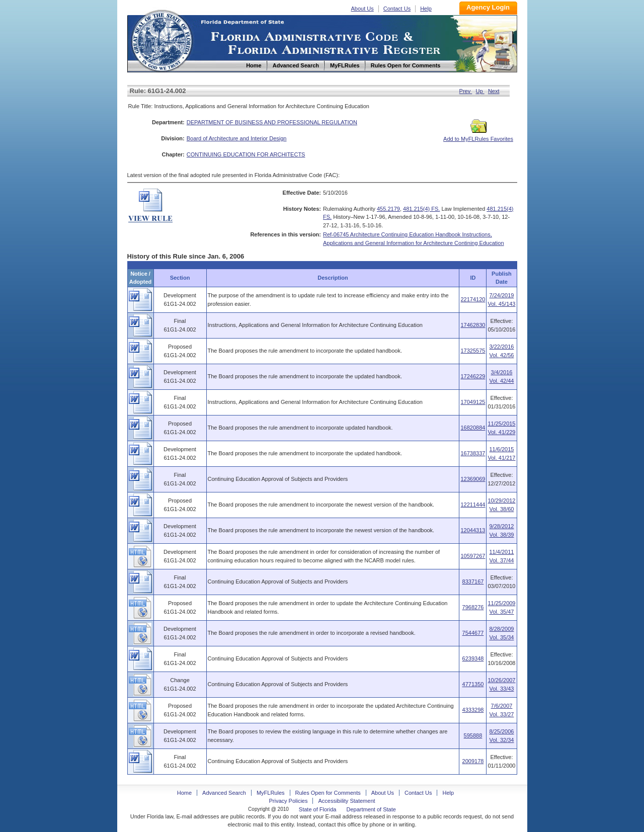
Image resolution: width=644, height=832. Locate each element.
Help (426, 9)
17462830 (473, 325)
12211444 (473, 505)
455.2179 (388, 209)
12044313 (473, 530)
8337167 (473, 581)
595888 (473, 735)
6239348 (473, 658)
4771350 (473, 684)
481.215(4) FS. (421, 209)
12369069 (473, 479)
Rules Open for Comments (328, 793)
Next (494, 91)
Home (162, 39)
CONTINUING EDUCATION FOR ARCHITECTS (246, 154)
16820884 (473, 428)
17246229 (473, 376)
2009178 (473, 761)
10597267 (473, 556)
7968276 (473, 607)
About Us (363, 9)
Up (480, 91)
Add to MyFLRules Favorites (478, 136)
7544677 (473, 633)
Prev (466, 91)
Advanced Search (224, 793)
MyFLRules (271, 793)
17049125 (473, 402)
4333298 (473, 710)
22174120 (473, 299)
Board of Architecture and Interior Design (237, 138)
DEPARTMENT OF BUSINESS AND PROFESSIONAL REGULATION (272, 122)
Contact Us (397, 9)
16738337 (473, 453)
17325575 (473, 351)
